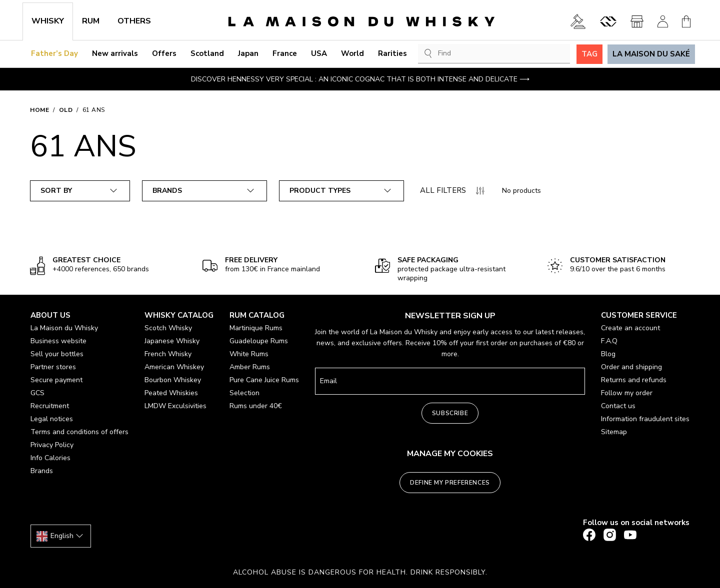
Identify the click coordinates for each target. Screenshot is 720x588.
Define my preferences (450, 483)
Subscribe (450, 413)
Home (39, 110)
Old (66, 110)
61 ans (94, 110)
